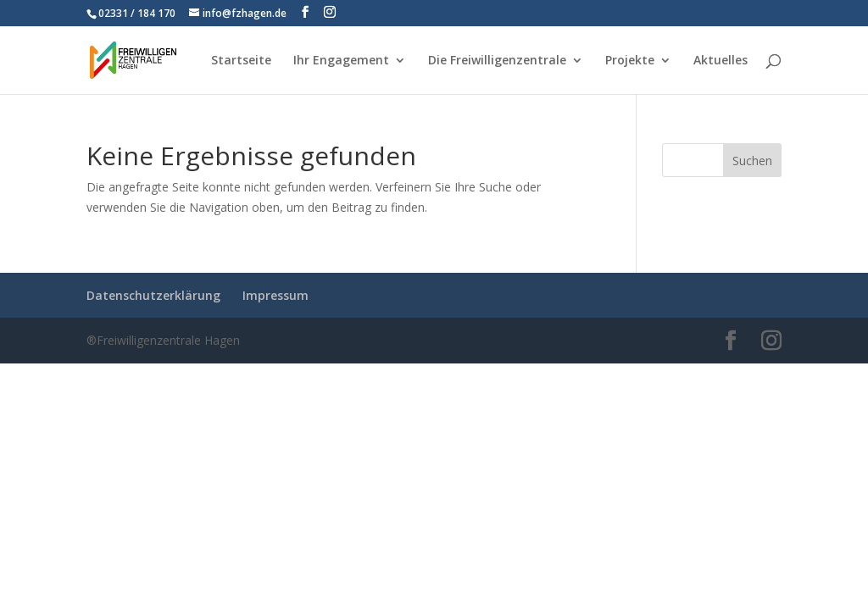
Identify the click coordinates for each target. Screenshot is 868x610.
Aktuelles (721, 61)
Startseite (241, 61)
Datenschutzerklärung (153, 295)
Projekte (630, 61)
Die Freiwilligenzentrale (497, 61)
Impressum (275, 295)
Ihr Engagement (341, 61)
